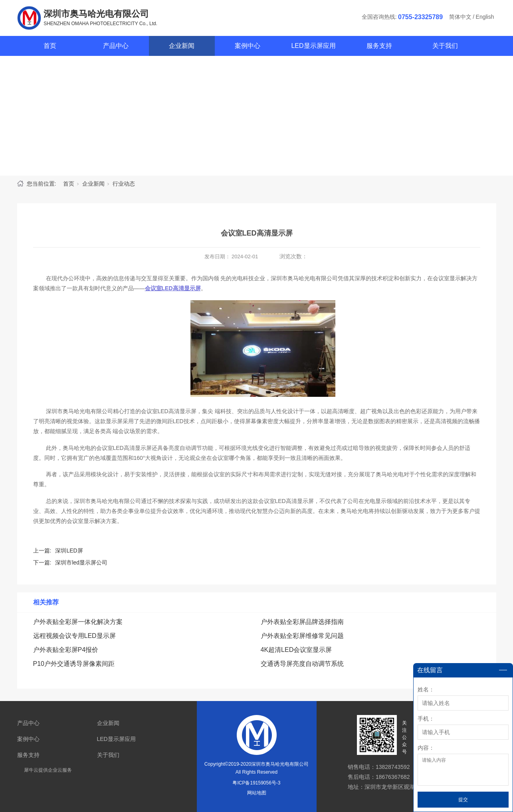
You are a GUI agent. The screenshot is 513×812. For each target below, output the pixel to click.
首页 (50, 46)
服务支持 (379, 46)
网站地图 (257, 793)
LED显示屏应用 (313, 46)
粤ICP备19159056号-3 (256, 783)
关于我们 (445, 46)
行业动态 (124, 184)
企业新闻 (182, 46)
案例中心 (248, 46)
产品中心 (116, 46)
